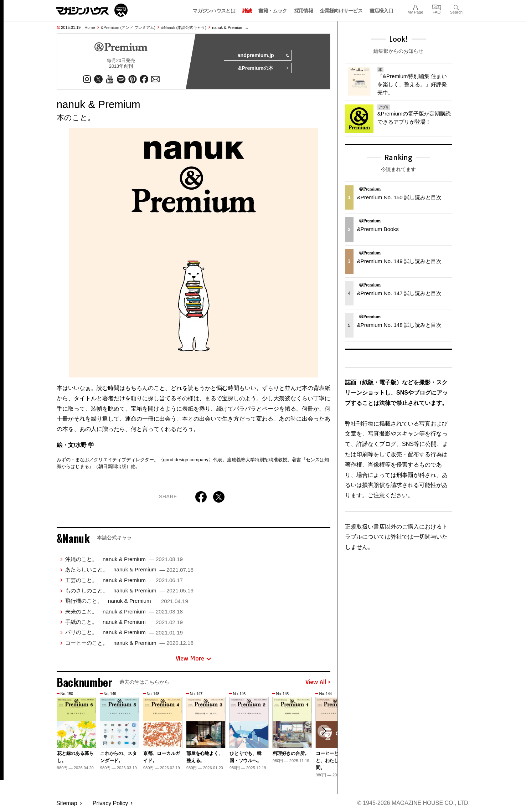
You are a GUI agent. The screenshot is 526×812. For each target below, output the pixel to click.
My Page (415, 7)
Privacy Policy (110, 803)
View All (318, 682)
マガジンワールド (92, 10)
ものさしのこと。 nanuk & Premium (129, 590)
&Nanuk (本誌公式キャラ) (184, 27)
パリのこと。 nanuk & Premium (124, 633)
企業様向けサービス (341, 11)
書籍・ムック (273, 11)
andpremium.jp (263, 56)
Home (90, 27)
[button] (324, 731)
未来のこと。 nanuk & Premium (124, 611)
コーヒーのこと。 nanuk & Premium (129, 643)
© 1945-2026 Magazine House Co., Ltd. (413, 803)
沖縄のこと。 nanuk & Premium (124, 559)
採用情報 (303, 11)
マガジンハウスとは (214, 11)
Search (456, 7)
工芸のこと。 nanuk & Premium (124, 580)
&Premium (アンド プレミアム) (128, 27)
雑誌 (247, 11)
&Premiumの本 (263, 68)
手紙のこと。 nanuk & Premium (124, 622)
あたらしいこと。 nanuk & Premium (129, 570)
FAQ (437, 7)
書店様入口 (381, 11)
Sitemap (67, 803)
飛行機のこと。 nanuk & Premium (127, 601)
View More (194, 659)
